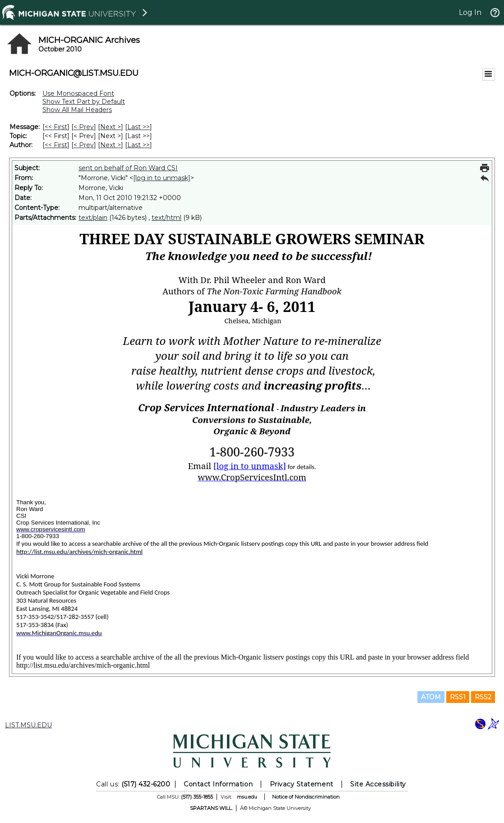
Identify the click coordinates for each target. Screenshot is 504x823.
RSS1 (458, 697)
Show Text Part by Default (84, 102)
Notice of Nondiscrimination (306, 797)
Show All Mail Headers (77, 110)
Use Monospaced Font (78, 93)
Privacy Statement (302, 784)
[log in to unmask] (162, 178)
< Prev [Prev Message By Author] (84, 145)
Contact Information (218, 784)
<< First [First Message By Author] (56, 145)
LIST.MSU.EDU (28, 725)
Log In (470, 12)
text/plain (93, 218)
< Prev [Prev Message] (84, 127)
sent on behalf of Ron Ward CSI (128, 168)
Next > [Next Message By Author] (111, 145)
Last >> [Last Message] (139, 127)
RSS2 (483, 697)
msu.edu (247, 797)
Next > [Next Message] (111, 127)
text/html (166, 218)
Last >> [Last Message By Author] (139, 145)
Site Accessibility (378, 784)
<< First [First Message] (56, 127)
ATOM (431, 697)
